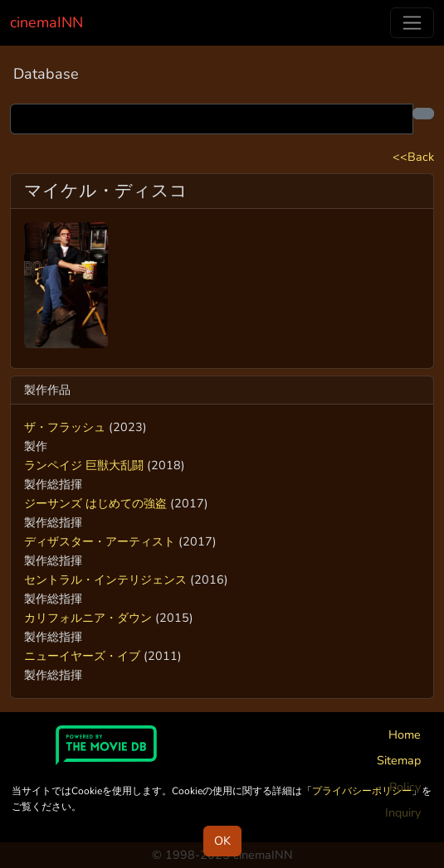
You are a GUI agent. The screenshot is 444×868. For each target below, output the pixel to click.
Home (405, 735)
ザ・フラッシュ (65, 427)
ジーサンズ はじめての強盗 (95, 503)
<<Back (413, 157)
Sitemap (399, 760)
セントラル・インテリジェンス (105, 579)
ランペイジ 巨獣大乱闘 (84, 465)
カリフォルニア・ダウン (88, 618)
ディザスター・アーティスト (100, 541)
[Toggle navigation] (412, 23)
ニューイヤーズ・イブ (82, 656)
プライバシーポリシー (362, 791)
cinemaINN (46, 22)
